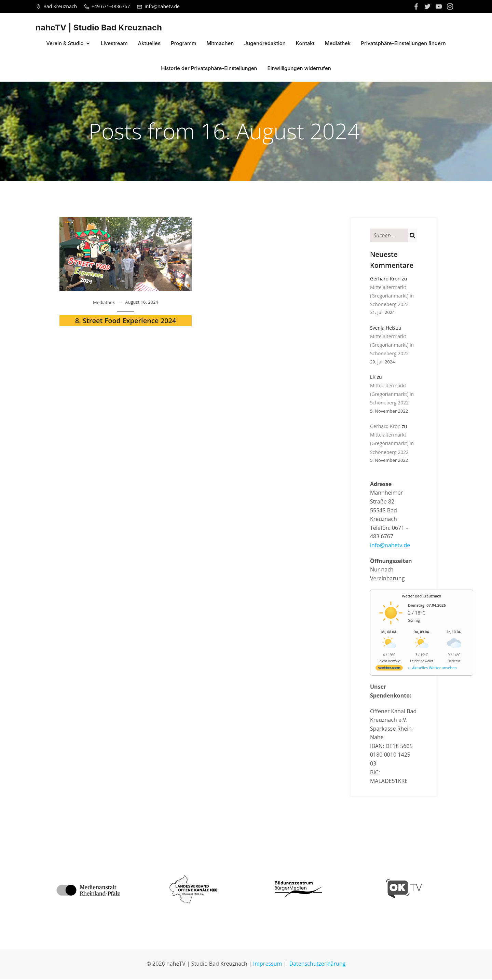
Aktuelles (149, 44)
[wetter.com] (389, 670)
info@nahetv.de (390, 547)
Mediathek (338, 44)
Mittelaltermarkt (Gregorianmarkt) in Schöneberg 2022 (392, 297)
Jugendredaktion (265, 44)
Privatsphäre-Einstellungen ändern (403, 44)
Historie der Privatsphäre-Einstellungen (209, 69)
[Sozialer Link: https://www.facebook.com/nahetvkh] (417, 6)
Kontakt (305, 44)
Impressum (268, 965)
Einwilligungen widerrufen (299, 69)
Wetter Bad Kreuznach (422, 597)
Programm (183, 44)
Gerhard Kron (385, 427)
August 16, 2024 (142, 303)
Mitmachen (220, 44)
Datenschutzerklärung (318, 965)
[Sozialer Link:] (428, 6)
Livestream (114, 44)
